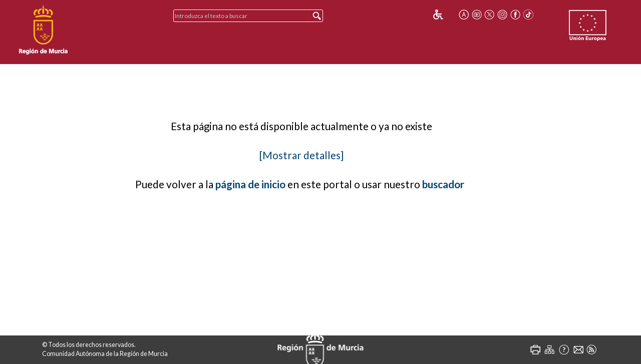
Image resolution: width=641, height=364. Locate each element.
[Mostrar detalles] (301, 155)
